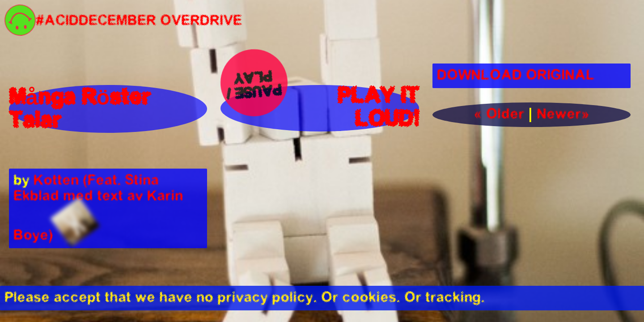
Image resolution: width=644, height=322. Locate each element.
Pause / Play (255, 84)
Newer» (563, 115)
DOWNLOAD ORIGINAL (516, 76)
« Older (499, 115)
